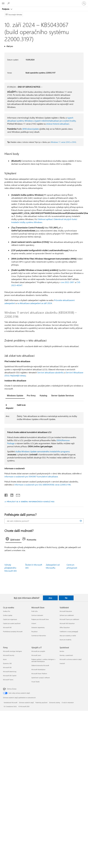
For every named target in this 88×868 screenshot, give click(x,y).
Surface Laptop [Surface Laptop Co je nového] (8, 615)
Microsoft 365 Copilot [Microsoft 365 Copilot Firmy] (10, 676)
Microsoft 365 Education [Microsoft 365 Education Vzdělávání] (67, 623)
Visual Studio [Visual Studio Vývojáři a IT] (35, 682)
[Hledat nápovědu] (9, 3)
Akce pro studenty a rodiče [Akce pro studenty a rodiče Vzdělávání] (68, 636)
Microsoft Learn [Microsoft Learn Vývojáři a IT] (36, 655)
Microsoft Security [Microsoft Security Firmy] (9, 655)
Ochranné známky (55, 703)
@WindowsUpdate (31, 129)
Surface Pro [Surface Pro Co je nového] (7, 611)
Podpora (6, 9)
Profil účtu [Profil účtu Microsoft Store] (35, 611)
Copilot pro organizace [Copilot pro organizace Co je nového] (10, 619)
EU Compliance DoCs (10, 706)
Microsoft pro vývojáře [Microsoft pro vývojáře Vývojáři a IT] (38, 651)
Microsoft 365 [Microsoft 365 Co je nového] (7, 627)
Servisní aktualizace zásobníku (51, 372)
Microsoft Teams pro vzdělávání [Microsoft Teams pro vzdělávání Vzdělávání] (69, 619)
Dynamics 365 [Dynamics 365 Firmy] (7, 663)
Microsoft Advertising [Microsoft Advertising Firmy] (10, 672)
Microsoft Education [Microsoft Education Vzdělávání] (66, 611)
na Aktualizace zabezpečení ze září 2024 (35, 303)
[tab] (15, 396)
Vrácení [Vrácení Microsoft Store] (34, 623)
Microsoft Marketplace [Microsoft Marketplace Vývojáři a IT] (38, 669)
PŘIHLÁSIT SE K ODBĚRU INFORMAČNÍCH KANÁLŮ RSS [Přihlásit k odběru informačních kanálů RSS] (31, 502)
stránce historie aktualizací (58, 124)
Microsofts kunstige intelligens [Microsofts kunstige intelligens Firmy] (12, 651)
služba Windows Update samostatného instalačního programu (43, 451)
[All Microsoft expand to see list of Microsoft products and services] (3, 3)
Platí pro (10, 46)
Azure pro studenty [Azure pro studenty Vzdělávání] (65, 640)
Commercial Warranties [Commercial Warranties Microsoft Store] (39, 636)
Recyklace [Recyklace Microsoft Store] (34, 632)
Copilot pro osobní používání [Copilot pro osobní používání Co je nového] (12, 623)
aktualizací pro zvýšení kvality (63, 121)
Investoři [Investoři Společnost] (62, 663)
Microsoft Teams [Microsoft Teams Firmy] (8, 680)
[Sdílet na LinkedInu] (11, 495)
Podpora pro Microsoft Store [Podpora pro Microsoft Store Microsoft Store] (40, 619)
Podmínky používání (41, 703)
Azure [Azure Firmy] (5, 659)
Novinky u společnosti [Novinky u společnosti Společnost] (66, 655)
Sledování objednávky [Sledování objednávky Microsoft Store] (38, 627)
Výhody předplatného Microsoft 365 (11, 568)
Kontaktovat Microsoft (11, 703)
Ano (50, 598)
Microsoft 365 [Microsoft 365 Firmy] (7, 667)
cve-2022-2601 (68, 282)
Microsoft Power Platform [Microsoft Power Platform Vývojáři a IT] (39, 674)
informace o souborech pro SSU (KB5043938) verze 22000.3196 (42, 485)
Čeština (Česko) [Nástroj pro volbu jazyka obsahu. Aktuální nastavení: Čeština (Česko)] (12, 689)
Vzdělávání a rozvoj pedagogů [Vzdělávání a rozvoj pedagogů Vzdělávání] (69, 632)
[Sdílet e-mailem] (17, 495)
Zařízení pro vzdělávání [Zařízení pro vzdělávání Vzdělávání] (67, 615)
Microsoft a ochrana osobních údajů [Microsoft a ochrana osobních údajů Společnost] (71, 659)
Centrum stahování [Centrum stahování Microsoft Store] (37, 615)
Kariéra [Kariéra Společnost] (62, 651)
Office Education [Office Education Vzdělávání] (65, 627)
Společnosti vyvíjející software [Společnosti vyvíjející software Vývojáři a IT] (41, 678)
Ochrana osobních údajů (26, 703)
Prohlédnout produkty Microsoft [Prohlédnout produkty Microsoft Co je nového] (13, 632)
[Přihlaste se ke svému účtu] (84, 3)
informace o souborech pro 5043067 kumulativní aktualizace (31, 476)
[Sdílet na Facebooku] (6, 495)
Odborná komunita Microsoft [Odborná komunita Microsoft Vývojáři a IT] (40, 665)
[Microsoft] (44, 2)
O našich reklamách (68, 703)
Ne (66, 598)
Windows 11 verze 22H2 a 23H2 (63, 142)
